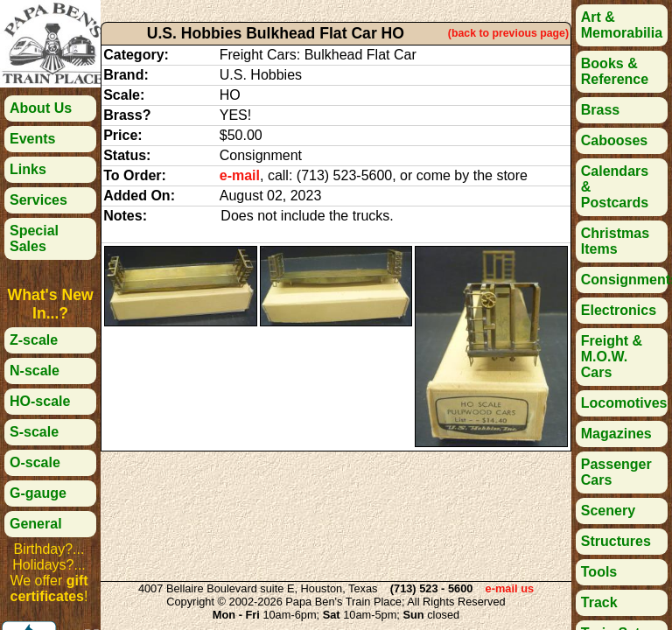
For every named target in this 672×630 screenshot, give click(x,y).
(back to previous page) (508, 33)
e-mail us (510, 588)
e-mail (240, 175)
